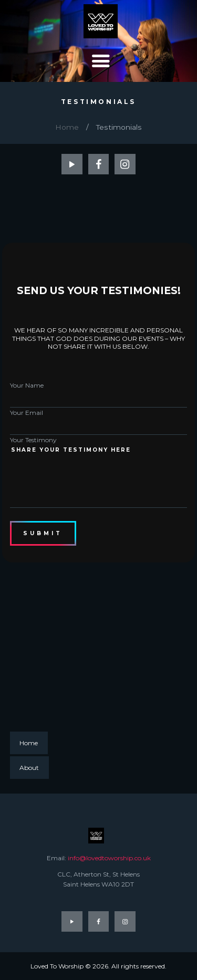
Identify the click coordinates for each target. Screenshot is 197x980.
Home (67, 127)
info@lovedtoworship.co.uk (109, 858)
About (29, 768)
